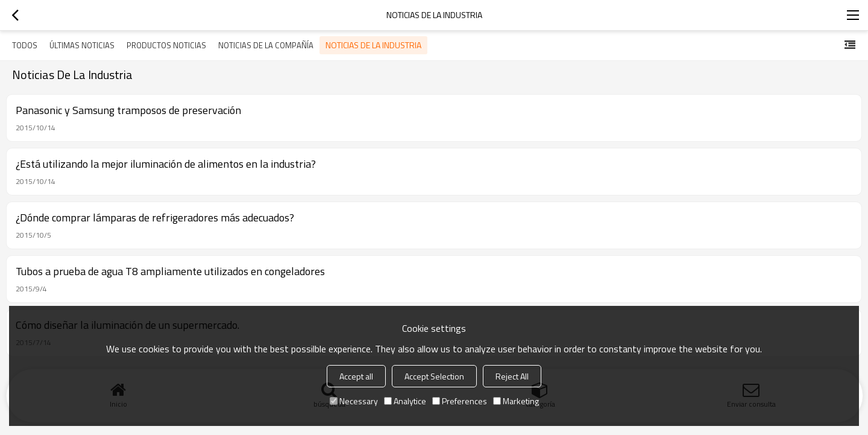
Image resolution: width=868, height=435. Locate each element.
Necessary (354, 401)
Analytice (405, 401)
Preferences (460, 401)
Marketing (516, 401)
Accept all (356, 376)
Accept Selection (434, 376)
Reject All (512, 376)
